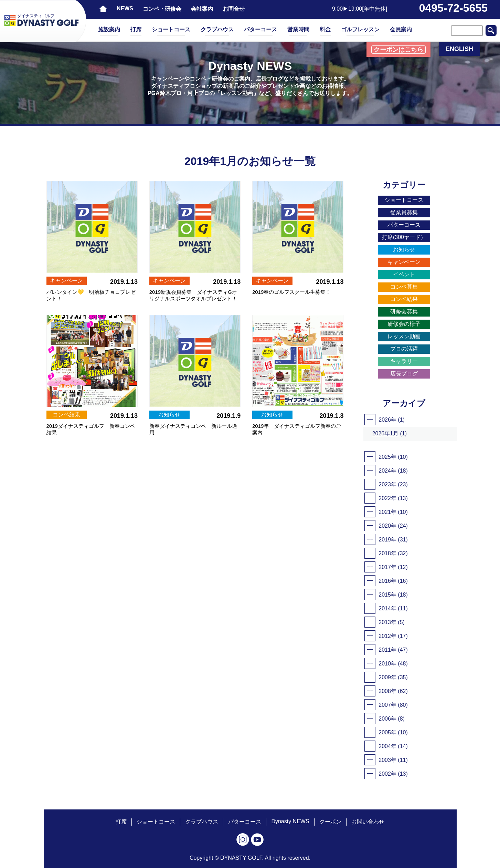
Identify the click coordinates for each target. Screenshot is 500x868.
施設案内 (109, 29)
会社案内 (202, 9)
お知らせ (404, 250)
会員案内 (401, 29)
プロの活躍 (404, 349)
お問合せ (234, 9)
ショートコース (171, 29)
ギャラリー (404, 361)
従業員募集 (404, 212)
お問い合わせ (368, 822)
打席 (136, 29)
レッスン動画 (404, 336)
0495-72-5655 (453, 8)
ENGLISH (459, 49)
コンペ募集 (404, 287)
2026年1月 (386, 433)
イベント (404, 274)
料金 (325, 29)
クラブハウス (217, 29)
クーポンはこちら (398, 50)
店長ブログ (404, 374)
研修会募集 (404, 312)
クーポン (330, 822)
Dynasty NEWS (290, 821)
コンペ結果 (404, 299)
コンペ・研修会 (162, 9)
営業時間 (298, 29)
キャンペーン (404, 262)
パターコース (260, 29)
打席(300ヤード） (404, 237)
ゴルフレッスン (360, 29)
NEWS (125, 8)
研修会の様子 (404, 324)
